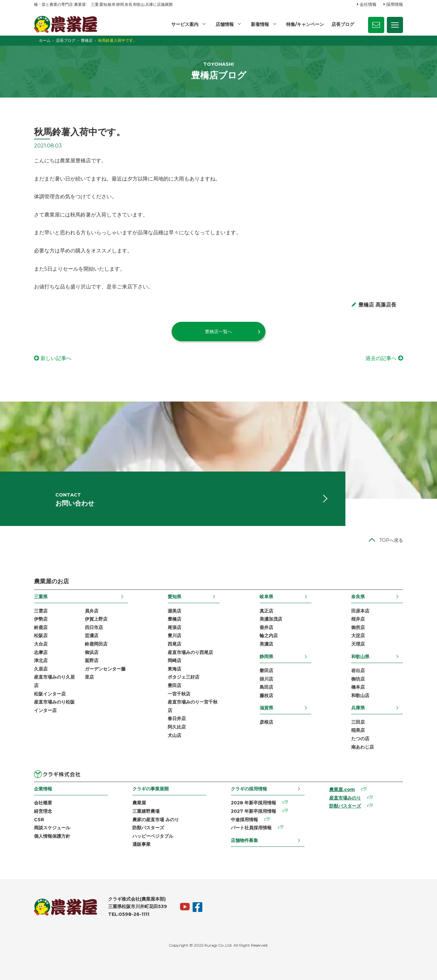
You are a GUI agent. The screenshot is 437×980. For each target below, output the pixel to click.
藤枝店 (266, 695)
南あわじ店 (363, 747)
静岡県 (266, 657)
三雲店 (41, 611)
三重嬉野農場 (146, 811)
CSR (39, 820)
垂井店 (266, 627)
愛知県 (174, 597)
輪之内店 (269, 636)
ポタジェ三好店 (184, 677)
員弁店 (92, 611)
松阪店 (41, 636)
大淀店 (358, 636)
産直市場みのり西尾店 (190, 652)
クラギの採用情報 (249, 789)
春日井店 (177, 718)
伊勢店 (41, 619)
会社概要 (43, 803)
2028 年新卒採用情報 (253, 803)
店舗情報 (225, 24)
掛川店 (266, 679)
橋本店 (358, 687)
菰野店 (92, 660)
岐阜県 (266, 597)
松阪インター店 (50, 694)
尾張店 (174, 627)
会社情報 (368, 4)
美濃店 (266, 644)
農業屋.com (342, 789)
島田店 (266, 687)
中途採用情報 (244, 820)
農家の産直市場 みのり (156, 820)
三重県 (41, 597)
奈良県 (358, 597)
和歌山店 (360, 695)
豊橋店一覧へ (218, 332)
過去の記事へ (381, 358)
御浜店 (92, 652)
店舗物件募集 (244, 840)
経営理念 (43, 811)
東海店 (174, 669)
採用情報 (395, 4)
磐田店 (266, 671)
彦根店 (266, 722)
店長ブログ (343, 24)
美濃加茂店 (271, 619)
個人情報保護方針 (52, 836)
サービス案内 (185, 24)
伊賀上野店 (96, 619)
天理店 (358, 644)
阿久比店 (177, 727)
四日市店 (94, 627)
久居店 (41, 669)
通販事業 (141, 844)
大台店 (41, 644)
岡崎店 (174, 660)
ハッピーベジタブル (153, 836)
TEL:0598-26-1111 (129, 914)
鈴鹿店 (41, 627)
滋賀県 (266, 708)
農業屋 (139, 803)
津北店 (41, 660)
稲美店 (358, 730)
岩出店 (358, 671)
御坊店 (358, 679)
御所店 (358, 627)
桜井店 (358, 619)
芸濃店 (92, 636)
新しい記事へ (56, 358)
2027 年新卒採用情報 (253, 811)
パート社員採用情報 (251, 828)
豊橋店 (174, 619)
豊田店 (174, 685)
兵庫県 (358, 708)
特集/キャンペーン (305, 24)
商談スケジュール (52, 828)
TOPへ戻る (391, 540)
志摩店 (41, 652)
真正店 (266, 611)
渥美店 (174, 611)
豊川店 (174, 636)
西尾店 (174, 644)
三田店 (358, 722)
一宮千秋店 (179, 694)
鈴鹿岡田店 (96, 644)
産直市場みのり (345, 798)
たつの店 (360, 739)
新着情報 (260, 24)
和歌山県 (360, 657)
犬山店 (174, 735)
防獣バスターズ (148, 828)
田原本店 (360, 611)
